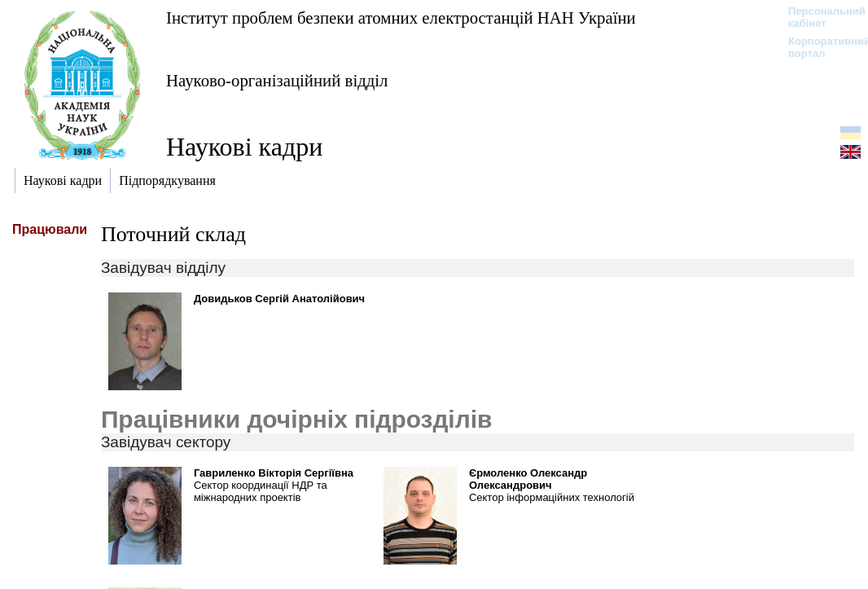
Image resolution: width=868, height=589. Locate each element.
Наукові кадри (244, 147)
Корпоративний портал (819, 47)
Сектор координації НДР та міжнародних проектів (261, 491)
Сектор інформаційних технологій (552, 497)
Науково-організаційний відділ (277, 80)
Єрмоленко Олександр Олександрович (528, 479)
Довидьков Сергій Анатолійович (279, 299)
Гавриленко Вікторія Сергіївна (274, 473)
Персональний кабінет (819, 17)
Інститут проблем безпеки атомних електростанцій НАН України (401, 18)
